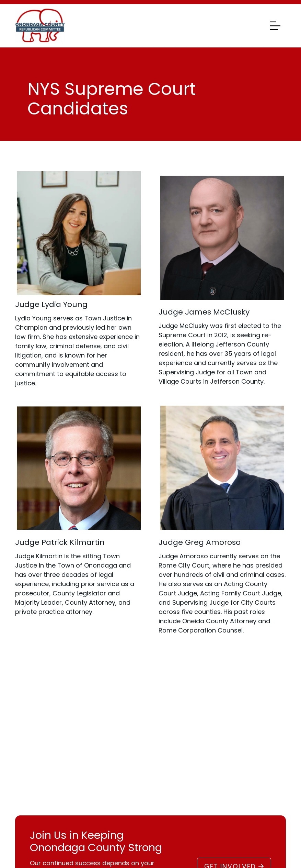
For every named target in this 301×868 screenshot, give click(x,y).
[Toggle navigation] (274, 26)
